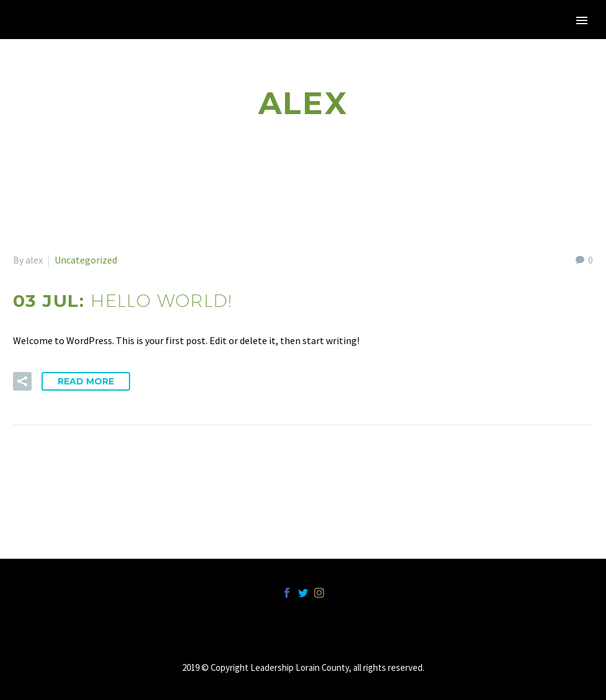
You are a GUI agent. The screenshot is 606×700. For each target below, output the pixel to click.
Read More (86, 381)
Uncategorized (86, 260)
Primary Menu (582, 20)
